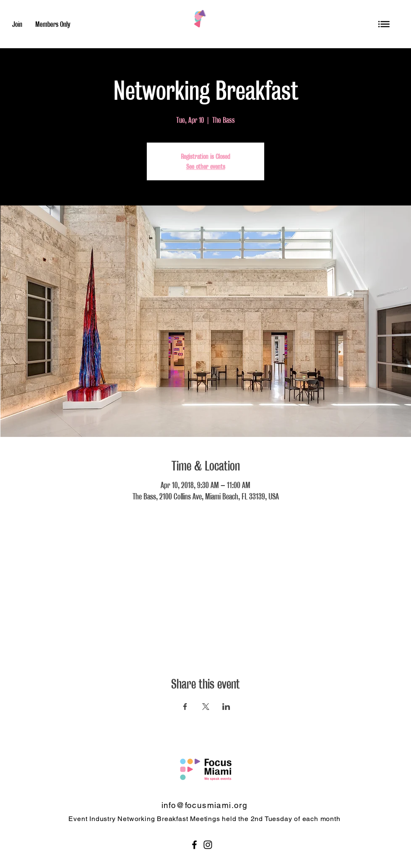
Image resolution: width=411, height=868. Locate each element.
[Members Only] (53, 24)
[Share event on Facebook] (185, 707)
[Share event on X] (206, 707)
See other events (206, 166)
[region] (384, 24)
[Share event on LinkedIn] (226, 707)
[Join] (17, 24)
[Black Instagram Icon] (208, 845)
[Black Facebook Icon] (194, 845)
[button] (384, 24)
